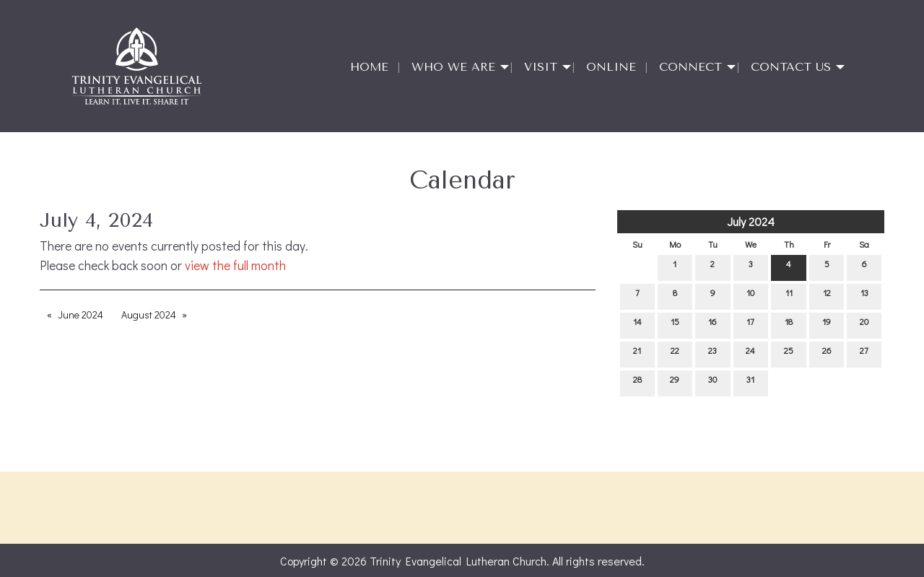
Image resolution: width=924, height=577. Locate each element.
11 (789, 296)
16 (712, 325)
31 (750, 382)
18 (789, 325)
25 (789, 353)
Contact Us (791, 67)
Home (369, 67)
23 (712, 353)
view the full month (235, 265)
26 (827, 353)
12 (827, 296)
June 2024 (80, 314)
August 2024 (149, 314)
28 (637, 382)
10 (750, 296)
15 (675, 325)
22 (675, 353)
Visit (541, 67)
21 (637, 353)
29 (675, 382)
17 (750, 325)
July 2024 (751, 221)
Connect (690, 67)
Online (611, 67)
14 (637, 325)
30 (712, 382)
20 (864, 325)
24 (750, 353)
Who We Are (453, 67)
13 (864, 296)
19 (827, 325)
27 (864, 353)
